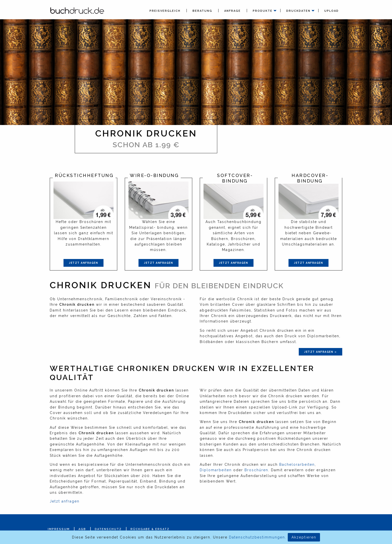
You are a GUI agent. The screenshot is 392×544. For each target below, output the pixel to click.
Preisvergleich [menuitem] (165, 11)
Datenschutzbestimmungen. (258, 537)
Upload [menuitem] (331, 11)
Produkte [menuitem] (263, 11)
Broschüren (256, 470)
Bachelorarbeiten (297, 464)
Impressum (59, 529)
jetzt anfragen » (320, 352)
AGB (82, 529)
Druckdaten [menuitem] (298, 11)
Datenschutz (108, 529)
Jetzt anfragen (83, 263)
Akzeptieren (304, 537)
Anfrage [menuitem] (232, 11)
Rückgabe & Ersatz (150, 529)
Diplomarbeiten (216, 470)
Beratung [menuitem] (202, 11)
